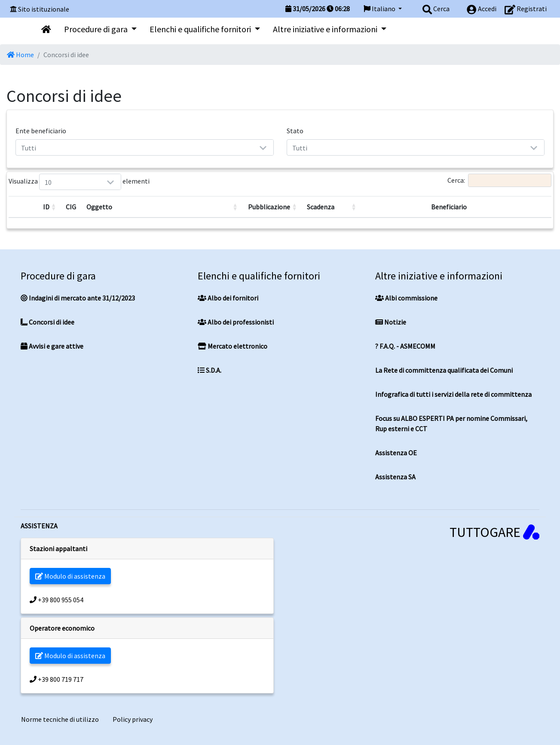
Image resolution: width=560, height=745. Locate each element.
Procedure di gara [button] (97, 29)
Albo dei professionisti (236, 322)
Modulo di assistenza (70, 576)
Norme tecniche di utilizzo (60, 719)
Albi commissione (406, 298)
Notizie (391, 322)
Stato (295, 131)
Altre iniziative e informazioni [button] (326, 29)
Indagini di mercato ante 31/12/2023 (78, 298)
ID (46, 207)
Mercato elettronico (233, 346)
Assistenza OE (396, 453)
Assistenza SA (395, 477)
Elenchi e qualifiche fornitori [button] (201, 29)
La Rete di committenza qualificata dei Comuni (444, 370)
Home (20, 55)
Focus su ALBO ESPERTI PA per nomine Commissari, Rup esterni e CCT (451, 423)
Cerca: (499, 180)
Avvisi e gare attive (52, 346)
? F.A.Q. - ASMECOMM (405, 346)
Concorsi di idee (47, 322)
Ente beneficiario (41, 131)
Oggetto (99, 207)
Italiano (380, 9)
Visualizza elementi (50, 182)
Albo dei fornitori (228, 298)
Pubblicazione (269, 207)
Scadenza (321, 207)
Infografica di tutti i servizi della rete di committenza (453, 394)
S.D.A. (210, 370)
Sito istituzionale (44, 9)
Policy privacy (133, 719)
